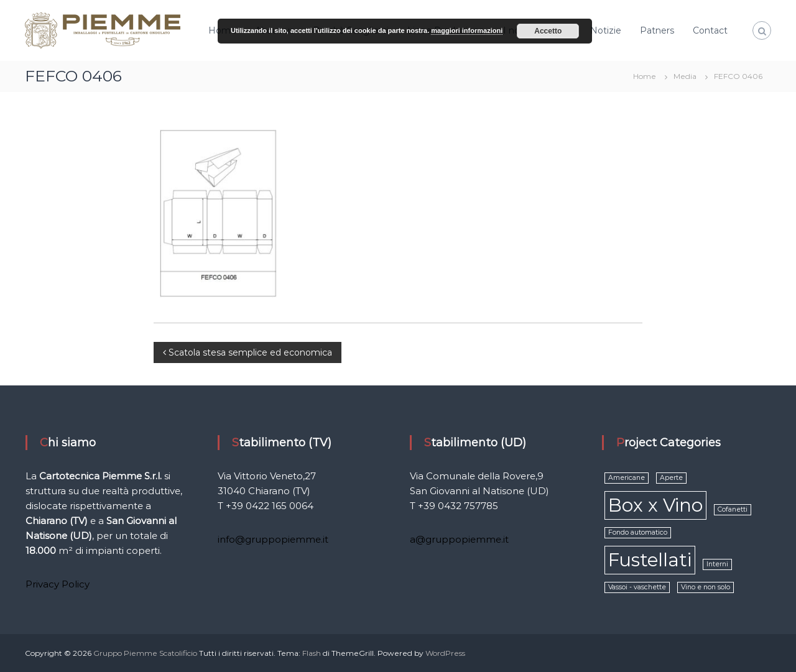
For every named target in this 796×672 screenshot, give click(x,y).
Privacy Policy (58, 584)
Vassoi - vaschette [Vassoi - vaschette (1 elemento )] (637, 587)
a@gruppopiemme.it (459, 539)
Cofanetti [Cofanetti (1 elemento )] (733, 509)
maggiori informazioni (467, 30)
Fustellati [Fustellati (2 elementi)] (650, 560)
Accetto (548, 31)
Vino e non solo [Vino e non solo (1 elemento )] (706, 587)
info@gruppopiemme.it (273, 539)
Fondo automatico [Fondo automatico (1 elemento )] (638, 532)
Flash (312, 653)
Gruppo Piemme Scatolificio (146, 653)
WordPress (445, 653)
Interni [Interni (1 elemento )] (717, 564)
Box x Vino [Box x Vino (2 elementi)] (655, 505)
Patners (657, 30)
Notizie (606, 30)
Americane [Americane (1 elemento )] (627, 478)
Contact (710, 30)
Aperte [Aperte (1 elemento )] (671, 478)
